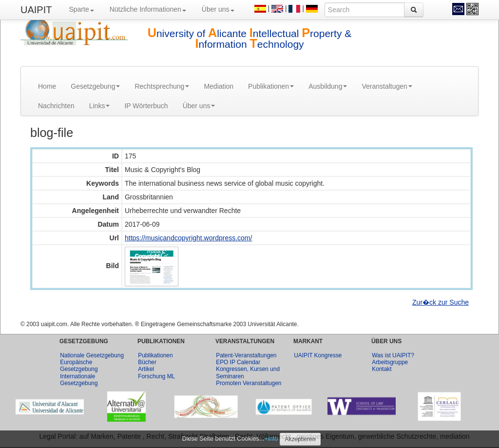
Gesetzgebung (95, 86)
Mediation (219, 86)
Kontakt (382, 369)
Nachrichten (56, 106)
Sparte (81, 9)
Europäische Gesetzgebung (79, 366)
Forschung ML (156, 376)
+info (271, 439)
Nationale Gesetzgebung (92, 355)
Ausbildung (328, 86)
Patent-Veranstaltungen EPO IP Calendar (246, 359)
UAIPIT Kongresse (318, 355)
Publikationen (271, 86)
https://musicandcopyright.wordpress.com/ (188, 238)
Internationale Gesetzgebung (79, 380)
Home (47, 86)
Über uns (218, 9)
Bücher (147, 362)
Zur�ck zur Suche (441, 302)
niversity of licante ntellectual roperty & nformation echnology (250, 39)
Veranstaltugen (387, 86)
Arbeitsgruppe (390, 362)
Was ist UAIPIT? (393, 355)
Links (100, 106)
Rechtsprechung (162, 86)
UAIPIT (36, 10)
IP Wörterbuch (146, 106)
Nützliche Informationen (148, 9)
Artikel (146, 369)
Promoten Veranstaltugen (249, 383)
